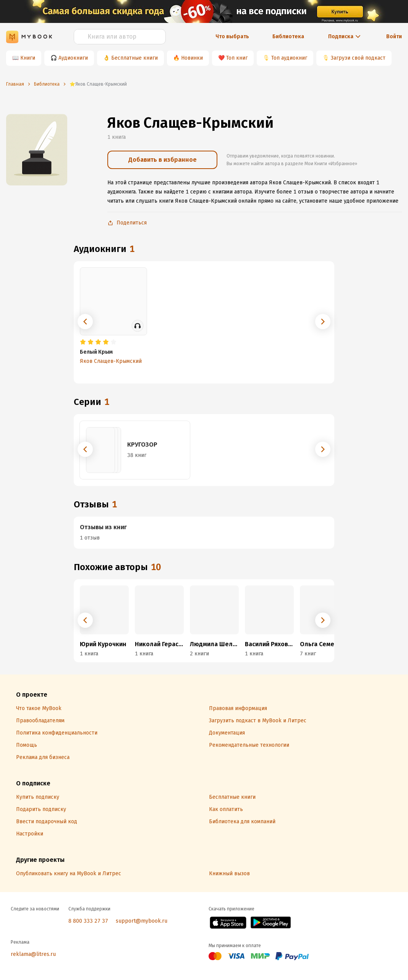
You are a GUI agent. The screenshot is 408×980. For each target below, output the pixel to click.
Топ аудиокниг (289, 58)
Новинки (192, 58)
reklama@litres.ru (33, 954)
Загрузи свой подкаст (358, 58)
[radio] (83, 342)
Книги (28, 58)
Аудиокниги (73, 58)
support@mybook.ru (142, 921)
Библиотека (288, 37)
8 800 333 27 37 (88, 921)
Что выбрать (232, 37)
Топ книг (237, 58)
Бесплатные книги (134, 58)
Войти (394, 37)
